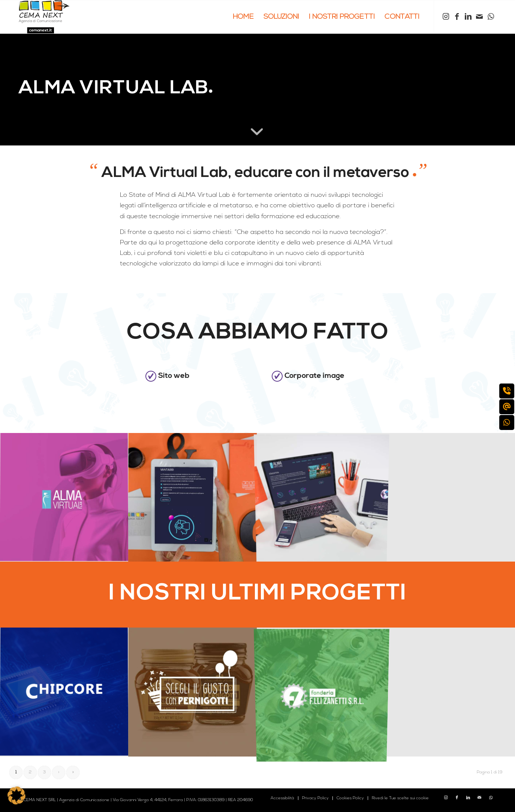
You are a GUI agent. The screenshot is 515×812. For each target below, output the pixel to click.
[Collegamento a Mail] (479, 16)
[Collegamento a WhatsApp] (491, 16)
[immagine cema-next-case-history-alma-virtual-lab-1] (193, 497)
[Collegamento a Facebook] (457, 16)
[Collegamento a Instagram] (446, 16)
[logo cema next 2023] (44, 17)
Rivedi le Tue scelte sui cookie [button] (400, 798)
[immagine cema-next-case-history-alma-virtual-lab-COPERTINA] (64, 497)
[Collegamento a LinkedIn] (468, 16)
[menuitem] (243, 17)
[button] (16, 796)
